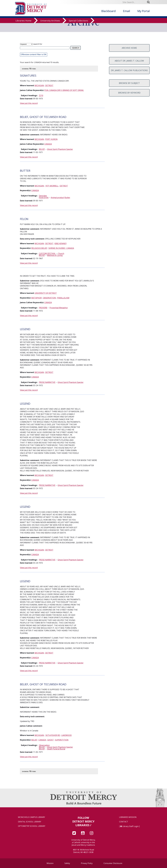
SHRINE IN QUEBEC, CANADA (61, 248)
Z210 (41, 95)
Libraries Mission (128, 817)
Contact (124, 822)
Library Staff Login (130, 826)
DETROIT (49, 85)
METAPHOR (36, 298)
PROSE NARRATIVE (47, 382)
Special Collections (78, 23)
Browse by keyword (129, 93)
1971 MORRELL (52, 186)
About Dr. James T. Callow (129, 61)
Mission (50, 863)
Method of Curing (55, 255)
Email (127, 11)
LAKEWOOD (67, 735)
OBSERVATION (49, 298)
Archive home (129, 48)
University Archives (50, 23)
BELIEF (42, 149)
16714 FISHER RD (53, 735)
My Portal (144, 11)
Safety (67, 863)
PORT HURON (51, 139)
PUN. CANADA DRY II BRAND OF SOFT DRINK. (64, 90)
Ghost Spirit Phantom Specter (60, 149)
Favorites (43, 196)
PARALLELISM (63, 298)
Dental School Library (30, 822)
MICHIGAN (39, 85)
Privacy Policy (87, 863)
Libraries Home (23, 23)
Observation (44, 745)
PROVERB (43, 308)
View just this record (29, 103)
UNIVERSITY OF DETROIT (46, 293)
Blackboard (108, 11)
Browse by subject (129, 83)
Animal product (57, 198)
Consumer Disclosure (113, 863)
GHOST (51, 740)
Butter (67, 198)
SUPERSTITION (62, 740)
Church (61, 253)
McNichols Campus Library (31, 817)
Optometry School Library (32, 826)
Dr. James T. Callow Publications (129, 70)
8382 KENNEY (61, 243)
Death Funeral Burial (56, 749)
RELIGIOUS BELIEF (39, 248)
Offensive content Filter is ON (34, 54)
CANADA (48, 144)
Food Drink (44, 198)
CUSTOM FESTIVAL (47, 253)
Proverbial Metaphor (59, 308)
